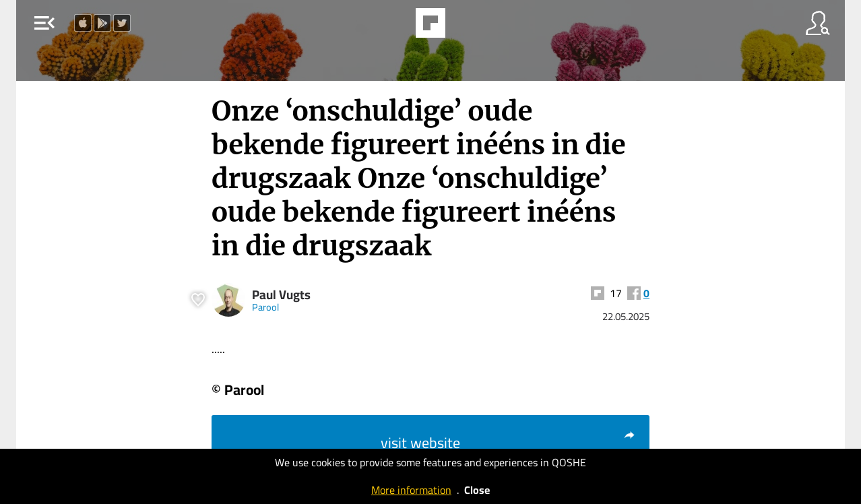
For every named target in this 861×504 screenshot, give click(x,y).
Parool (265, 307)
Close (477, 490)
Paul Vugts (281, 295)
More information (411, 490)
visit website (508, 443)
